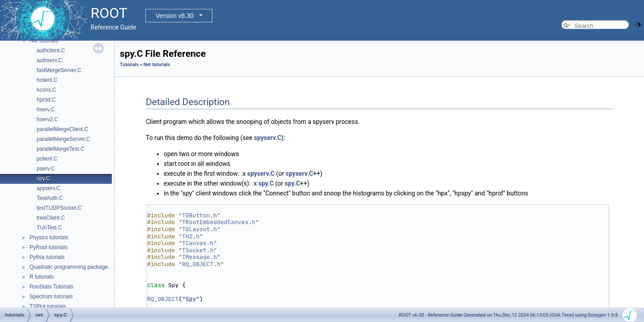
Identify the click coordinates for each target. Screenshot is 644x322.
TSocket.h (198, 250)
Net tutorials (44, 41)
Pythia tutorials (47, 257)
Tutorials (129, 65)
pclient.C (47, 159)
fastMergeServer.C (59, 70)
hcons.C (47, 90)
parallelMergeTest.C (61, 149)
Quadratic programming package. (69, 267)
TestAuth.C (50, 198)
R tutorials (42, 277)
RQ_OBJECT (163, 299)
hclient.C (47, 80)
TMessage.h (199, 257)
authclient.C (51, 51)
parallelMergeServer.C (63, 139)
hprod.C (46, 100)
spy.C (43, 178)
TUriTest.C (49, 228)
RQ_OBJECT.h (201, 264)
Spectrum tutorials (51, 297)
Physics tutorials (49, 237)
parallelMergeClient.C (62, 129)
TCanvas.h (198, 243)
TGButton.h (199, 215)
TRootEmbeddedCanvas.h (219, 222)
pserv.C (46, 169)
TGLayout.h (199, 229)
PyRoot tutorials (49, 247)
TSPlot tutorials (48, 306)
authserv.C (49, 60)
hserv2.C (47, 119)
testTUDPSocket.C (59, 208)
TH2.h (191, 236)
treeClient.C (51, 218)
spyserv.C (48, 188)
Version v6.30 (175, 16)
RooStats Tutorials (51, 287)
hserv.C (46, 110)
